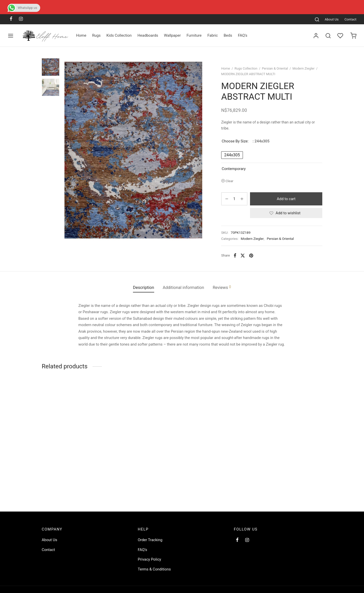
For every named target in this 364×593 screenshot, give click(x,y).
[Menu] (11, 36)
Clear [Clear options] (229, 181)
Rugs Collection (246, 68)
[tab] (144, 288)
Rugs (96, 35)
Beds (228, 35)
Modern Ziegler (303, 68)
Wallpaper (172, 35)
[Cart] (353, 36)
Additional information (184, 288)
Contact (350, 19)
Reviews (222, 287)
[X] (243, 255)
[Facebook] (11, 19)
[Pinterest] (251, 255)
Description (144, 288)
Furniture (194, 35)
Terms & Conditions (154, 569)
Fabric (212, 35)
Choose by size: (235, 141)
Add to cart (286, 199)
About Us (332, 19)
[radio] (232, 155)
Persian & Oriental (275, 68)
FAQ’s (243, 35)
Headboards (148, 35)
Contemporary (234, 169)
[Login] (316, 36)
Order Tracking (150, 540)
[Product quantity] (234, 199)
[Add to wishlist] (286, 213)
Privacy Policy (149, 559)
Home (81, 35)
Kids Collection (119, 35)
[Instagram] (21, 19)
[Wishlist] (341, 36)
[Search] (317, 19)
